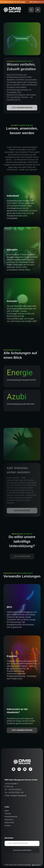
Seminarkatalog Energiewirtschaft (21, 380)
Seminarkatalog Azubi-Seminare (21, 404)
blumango (37, 865)
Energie (20, 373)
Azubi (17, 397)
